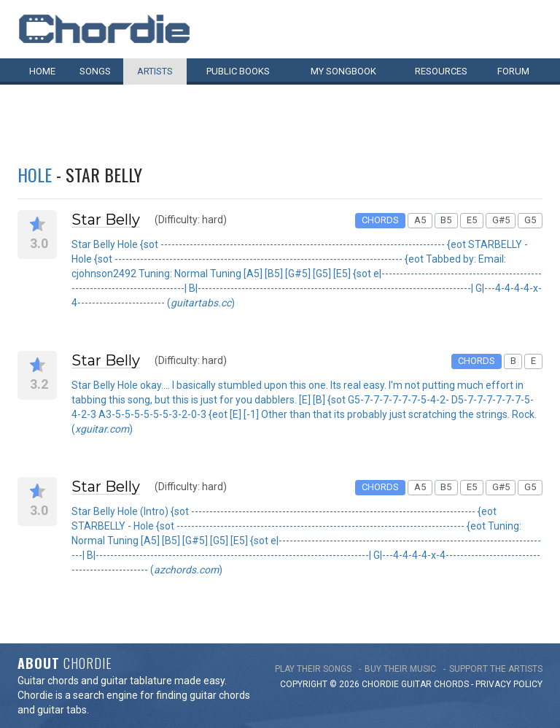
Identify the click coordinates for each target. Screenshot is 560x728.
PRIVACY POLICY (509, 684)
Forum (513, 71)
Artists (155, 71)
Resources (441, 71)
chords (451, 684)
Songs (95, 71)
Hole (35, 174)
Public (238, 71)
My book (343, 71)
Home (42, 71)
